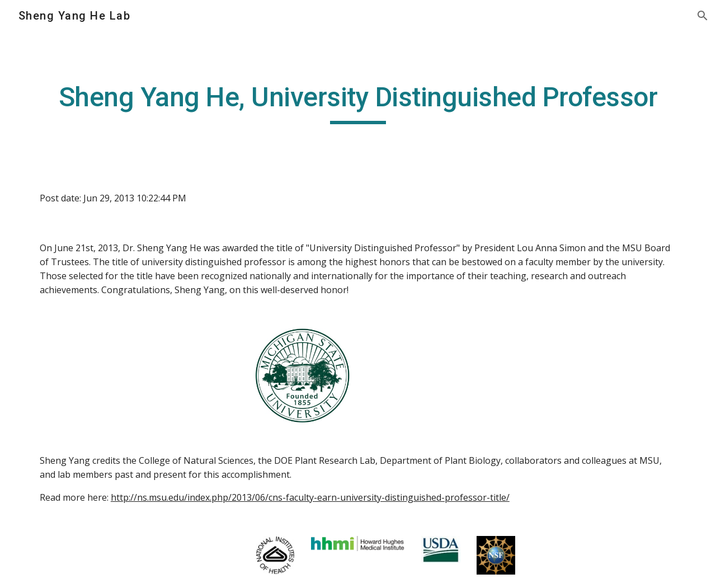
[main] (358, 102)
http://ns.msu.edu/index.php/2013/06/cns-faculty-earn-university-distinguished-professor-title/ (310, 497)
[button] (703, 16)
